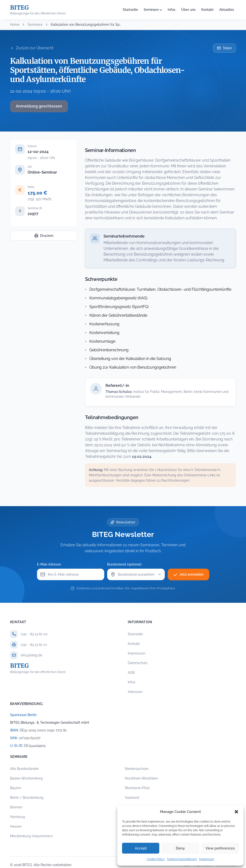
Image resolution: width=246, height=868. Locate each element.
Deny (180, 848)
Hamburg (18, 817)
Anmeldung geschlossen (39, 106)
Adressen (135, 692)
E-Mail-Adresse (49, 564)
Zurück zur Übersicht (32, 48)
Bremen (16, 807)
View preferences (220, 848)
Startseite (130, 10)
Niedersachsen (137, 769)
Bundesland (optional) (124, 564)
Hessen (16, 826)
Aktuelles (227, 10)
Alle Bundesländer (25, 769)
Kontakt (207, 10)
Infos (172, 10)
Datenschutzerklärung (182, 859)
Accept (141, 848)
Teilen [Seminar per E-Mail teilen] (224, 48)
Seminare (151, 10)
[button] (236, 812)
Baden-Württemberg (26, 778)
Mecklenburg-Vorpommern (31, 836)
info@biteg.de (31, 655)
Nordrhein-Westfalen (141, 778)
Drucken (44, 236)
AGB (131, 673)
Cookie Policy (156, 859)
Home (15, 25)
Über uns (188, 10)
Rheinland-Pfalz (137, 788)
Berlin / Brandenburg (27, 798)
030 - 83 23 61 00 (34, 634)
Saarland (132, 798)
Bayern (16, 788)
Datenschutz (138, 663)
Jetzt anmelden (188, 574)
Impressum (207, 859)
